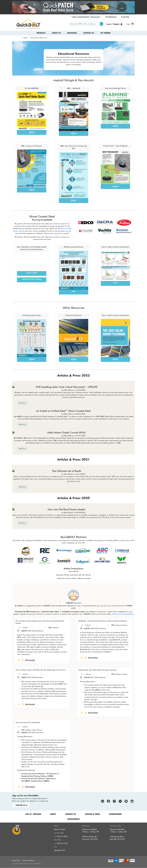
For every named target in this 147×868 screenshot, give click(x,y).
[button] (32, 274)
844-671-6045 (60, 829)
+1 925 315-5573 (61, 843)
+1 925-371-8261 (61, 836)
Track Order (125, 17)
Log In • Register (113, 24)
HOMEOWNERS (115, 814)
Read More (23, 403)
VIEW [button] (32, 132)
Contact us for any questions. (123, 614)
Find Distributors (111, 17)
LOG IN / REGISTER (33, 814)
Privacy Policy (16, 861)
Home (26, 38)
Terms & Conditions (28, 861)
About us (56, 33)
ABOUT (53, 814)
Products (41, 33)
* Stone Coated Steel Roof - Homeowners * (86, 17)
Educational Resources (39, 38)
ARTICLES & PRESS (92, 814)
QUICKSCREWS (73, 819)
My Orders (106, 33)
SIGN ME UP (20, 805)
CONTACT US (71, 814)
